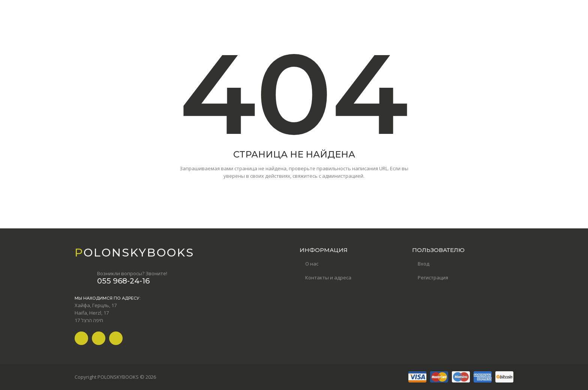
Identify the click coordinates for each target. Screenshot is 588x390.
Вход (424, 264)
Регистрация (433, 277)
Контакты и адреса (328, 277)
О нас (312, 264)
